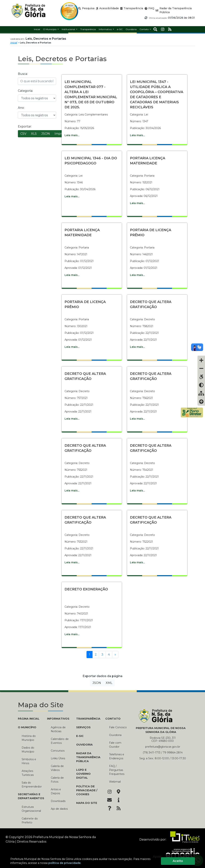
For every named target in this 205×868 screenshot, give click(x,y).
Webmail (115, 782)
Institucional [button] (69, 29)
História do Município (29, 738)
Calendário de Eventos (60, 741)
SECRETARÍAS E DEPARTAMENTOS (30, 796)
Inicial (14, 43)
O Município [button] (50, 29)
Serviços (83, 727)
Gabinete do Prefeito (30, 821)
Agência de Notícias (58, 729)
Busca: (23, 74)
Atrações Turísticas (28, 773)
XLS (34, 134)
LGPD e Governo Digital (83, 774)
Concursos (58, 751)
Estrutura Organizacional (31, 809)
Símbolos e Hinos (29, 761)
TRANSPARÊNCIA (88, 719)
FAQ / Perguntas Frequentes (117, 770)
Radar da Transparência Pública (88, 757)
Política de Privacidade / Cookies (87, 790)
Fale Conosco (118, 727)
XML (109, 683)
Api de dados (59, 809)
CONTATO (113, 719)
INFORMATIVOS (58, 719)
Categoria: (25, 91)
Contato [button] (144, 29)
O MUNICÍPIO (27, 727)
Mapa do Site (87, 803)
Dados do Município (28, 750)
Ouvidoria (84, 745)
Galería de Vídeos (57, 768)
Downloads (58, 801)
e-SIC (80, 736)
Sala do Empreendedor (32, 785)
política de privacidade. (65, 863)
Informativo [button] (106, 29)
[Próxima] (115, 655)
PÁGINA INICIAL (29, 719)
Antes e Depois (56, 791)
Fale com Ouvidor (115, 745)
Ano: (21, 108)
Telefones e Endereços (117, 756)
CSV (23, 134)
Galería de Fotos (57, 780)
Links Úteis (58, 758)
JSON (46, 134)
